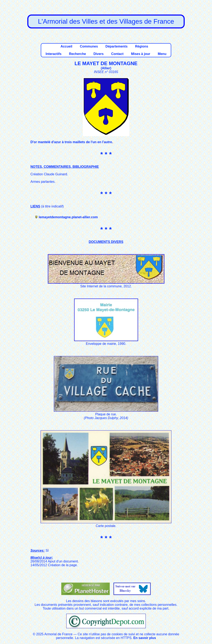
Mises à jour (141, 54)
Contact (117, 54)
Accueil (66, 46)
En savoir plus (145, 638)
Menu (162, 54)
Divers (99, 54)
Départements (116, 46)
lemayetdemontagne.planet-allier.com (68, 217)
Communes (89, 46)
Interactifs (53, 54)
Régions (142, 46)
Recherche (77, 54)
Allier (106, 68)
